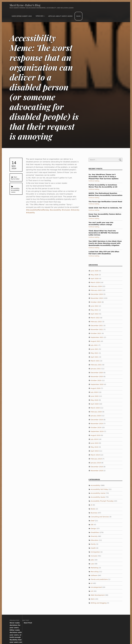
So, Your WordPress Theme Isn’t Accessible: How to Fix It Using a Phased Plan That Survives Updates (104, 177)
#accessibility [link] (55, 210)
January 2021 (96, 369)
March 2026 (95, 282)
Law (92, 564)
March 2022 (95, 318)
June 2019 (95, 443)
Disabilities (95, 532)
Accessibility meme (98, 493)
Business (94, 513)
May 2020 (95, 400)
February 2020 (96, 412)
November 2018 (97, 471)
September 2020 (97, 384)
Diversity (94, 536)
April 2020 (95, 404)
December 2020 (97, 373)
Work (93, 599)
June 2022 (95, 306)
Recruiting (95, 572)
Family (93, 544)
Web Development (98, 595)
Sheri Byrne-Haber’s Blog (25, 5)
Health (93, 548)
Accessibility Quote (98, 497)
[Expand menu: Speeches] (45, 16)
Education (95, 540)
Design (93, 529)
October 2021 (96, 333)
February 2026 (96, 286)
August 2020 (96, 388)
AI (92, 505)
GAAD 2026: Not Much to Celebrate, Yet (105, 208)
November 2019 (97, 424)
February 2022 (96, 322)
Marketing (95, 568)
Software (94, 575)
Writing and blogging (99, 603)
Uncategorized (96, 587)
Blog (78, 16)
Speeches (40, 16)
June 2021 (95, 349)
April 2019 (95, 451)
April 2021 (95, 357)
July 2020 (94, 392)
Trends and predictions (99, 579)
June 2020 (95, 396)
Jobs (92, 560)
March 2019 (95, 455)
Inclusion (94, 556)
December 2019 (97, 420)
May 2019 (95, 447)
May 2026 (95, 275)
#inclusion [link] (66, 210)
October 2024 (96, 302)
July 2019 (94, 439)
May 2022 (95, 310)
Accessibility (15, 188)
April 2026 (95, 279)
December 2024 (97, 294)
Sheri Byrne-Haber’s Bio (22, 16)
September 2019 (97, 431)
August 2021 (96, 341)
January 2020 (96, 416)
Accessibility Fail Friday (99, 489)
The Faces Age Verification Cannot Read (105, 202)
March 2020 (95, 408)
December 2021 (97, 326)
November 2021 (97, 329)
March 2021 (95, 361)
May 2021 (95, 353)
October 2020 (96, 380)
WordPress (70, 636)
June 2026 (95, 271)
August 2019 (96, 435)
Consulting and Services (100, 517)
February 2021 (96, 365)
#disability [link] (30, 213)
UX (92, 591)
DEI (92, 525)
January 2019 (96, 463)
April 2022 (95, 314)
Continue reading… (94, 181)
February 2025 (96, 290)
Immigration (95, 552)
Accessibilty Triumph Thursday (102, 501)
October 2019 (96, 428)
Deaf (93, 521)
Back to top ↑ (109, 636)
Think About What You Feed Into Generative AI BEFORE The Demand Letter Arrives (103, 233)
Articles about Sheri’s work (60, 16)
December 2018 (97, 467)
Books (93, 509)
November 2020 (97, 377)
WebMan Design (96, 636)
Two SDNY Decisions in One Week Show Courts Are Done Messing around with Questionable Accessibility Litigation (105, 243)
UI (92, 583)
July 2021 (94, 345)
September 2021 (97, 337)
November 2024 (97, 298)
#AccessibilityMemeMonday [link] (38, 210)
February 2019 (96, 459)
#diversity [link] (75, 210)
